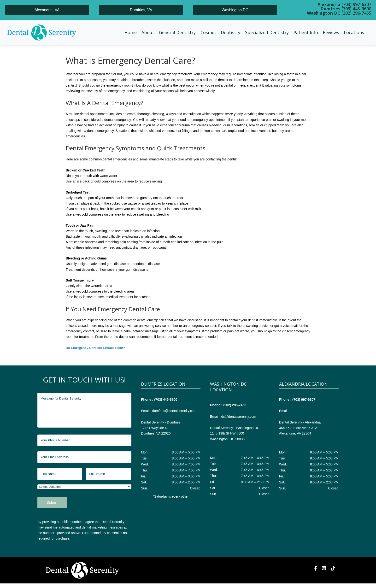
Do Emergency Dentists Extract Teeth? (97, 348)
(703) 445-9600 (166, 400)
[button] (148, 32)
